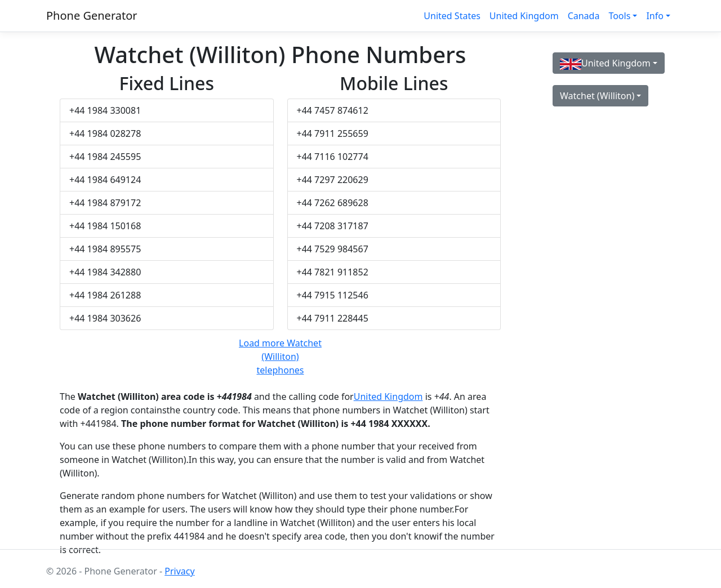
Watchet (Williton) (597, 96)
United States (452, 16)
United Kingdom (524, 16)
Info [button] (655, 16)
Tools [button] (619, 16)
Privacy (179, 571)
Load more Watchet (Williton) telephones (280, 357)
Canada (584, 16)
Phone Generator (92, 15)
